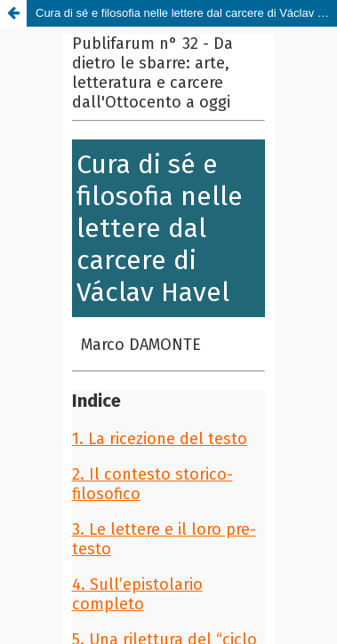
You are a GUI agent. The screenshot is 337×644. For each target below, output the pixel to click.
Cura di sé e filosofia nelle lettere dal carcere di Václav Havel (186, 13)
